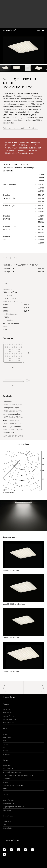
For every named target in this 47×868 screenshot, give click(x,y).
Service (5, 760)
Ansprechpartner (9, 803)
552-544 (41, 226)
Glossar (5, 789)
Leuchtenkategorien (10, 720)
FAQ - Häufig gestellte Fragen (13, 786)
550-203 (41, 212)
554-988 (41, 240)
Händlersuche (7, 810)
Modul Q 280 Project (11, 570)
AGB (4, 825)
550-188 (41, 201)
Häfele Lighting (11, 153)
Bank (4, 748)
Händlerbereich (8, 769)
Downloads (7, 766)
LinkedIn (4, 854)
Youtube (25, 850)
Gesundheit (7, 734)
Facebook (4, 850)
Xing (32, 850)
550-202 (41, 206)
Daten (5, 284)
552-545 (41, 233)
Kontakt (5, 795)
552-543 (41, 229)
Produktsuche (8, 713)
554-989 (41, 237)
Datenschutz (7, 828)
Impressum (7, 822)
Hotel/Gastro (7, 738)
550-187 (41, 195)
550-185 (41, 191)
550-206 (41, 222)
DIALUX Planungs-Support (12, 772)
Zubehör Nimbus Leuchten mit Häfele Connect (19, 776)
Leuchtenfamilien (9, 716)
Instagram (18, 850)
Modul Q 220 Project (11, 638)
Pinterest (11, 850)
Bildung (5, 751)
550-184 (41, 185)
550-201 (41, 209)
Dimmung (6, 782)
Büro (4, 741)
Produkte (6, 704)
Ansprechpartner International (13, 807)
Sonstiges (6, 754)
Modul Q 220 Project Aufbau (14, 604)
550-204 (41, 219)
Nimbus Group (8, 816)
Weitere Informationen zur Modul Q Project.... (20, 128)
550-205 (41, 216)
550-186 (41, 198)
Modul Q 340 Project (11, 671)
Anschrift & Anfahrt (9, 800)
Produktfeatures (8, 723)
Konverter (6, 779)
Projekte (6, 729)
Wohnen (6, 744)
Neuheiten (6, 710)
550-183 (41, 188)
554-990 (41, 243)
